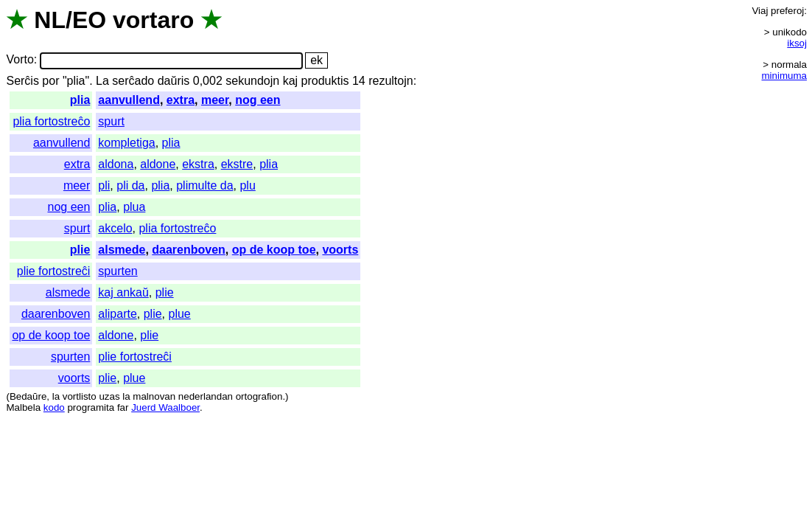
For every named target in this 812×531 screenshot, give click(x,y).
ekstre (237, 164)
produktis (325, 81)
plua (134, 207)
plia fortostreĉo (51, 121)
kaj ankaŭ (123, 292)
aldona (116, 164)
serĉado (133, 81)
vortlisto (80, 396)
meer (215, 100)
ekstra (198, 164)
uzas (109, 396)
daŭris (174, 81)
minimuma (784, 76)
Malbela (23, 407)
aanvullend (129, 100)
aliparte (117, 314)
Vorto (20, 60)
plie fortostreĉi (54, 271)
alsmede (122, 250)
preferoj (787, 11)
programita (91, 407)
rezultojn (391, 81)
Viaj (760, 11)
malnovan (154, 396)
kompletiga (126, 143)
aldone (158, 164)
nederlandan (206, 396)
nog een (258, 100)
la (56, 396)
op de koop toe (274, 250)
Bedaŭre (28, 396)
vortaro (153, 20)
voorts (340, 250)
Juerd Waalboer (165, 407)
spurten (118, 271)
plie (80, 250)
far (123, 407)
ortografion (259, 396)
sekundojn (252, 81)
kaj (290, 81)
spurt (111, 121)
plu (247, 185)
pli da (130, 185)
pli (104, 185)
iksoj (797, 43)
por (50, 81)
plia (80, 100)
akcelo (115, 228)
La (102, 81)
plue (180, 314)
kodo (54, 407)
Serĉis (22, 81)
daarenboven (189, 250)
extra (181, 100)
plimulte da (204, 185)
